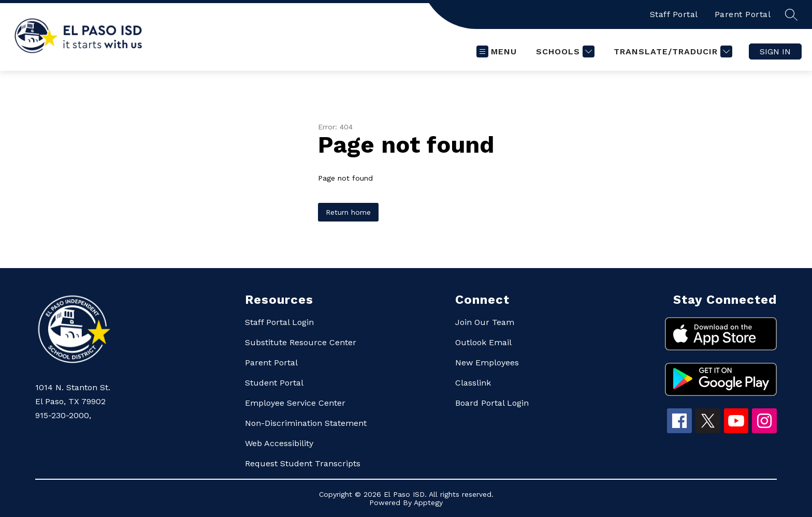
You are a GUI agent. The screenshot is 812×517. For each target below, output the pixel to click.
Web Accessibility (279, 443)
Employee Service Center (295, 403)
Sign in (775, 51)
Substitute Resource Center (301, 342)
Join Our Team (485, 322)
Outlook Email (483, 342)
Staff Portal (674, 14)
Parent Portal (743, 14)
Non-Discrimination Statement (306, 423)
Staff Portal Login (279, 322)
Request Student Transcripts (303, 463)
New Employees (487, 363)
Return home (348, 212)
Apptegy (428, 503)
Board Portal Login (492, 403)
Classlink (473, 383)
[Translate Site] (672, 51)
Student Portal (274, 383)
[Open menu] (497, 51)
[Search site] (791, 14)
